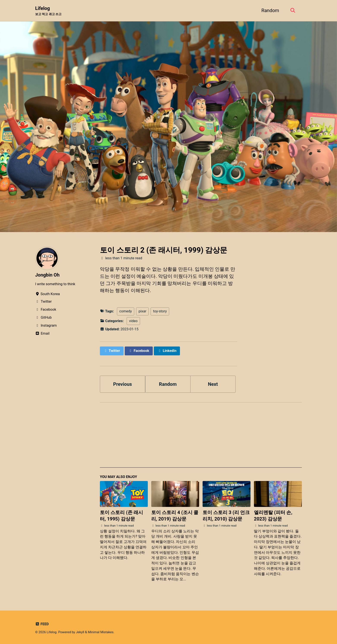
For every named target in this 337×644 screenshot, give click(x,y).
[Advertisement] (201, 437)
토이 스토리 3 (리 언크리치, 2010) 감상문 (226, 516)
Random (270, 10)
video (133, 321)
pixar (142, 311)
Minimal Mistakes (101, 632)
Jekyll (80, 632)
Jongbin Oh (47, 275)
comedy (126, 311)
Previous (123, 384)
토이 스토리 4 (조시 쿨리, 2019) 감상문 (175, 516)
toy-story (160, 311)
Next (213, 384)
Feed (42, 624)
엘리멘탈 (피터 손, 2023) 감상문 (273, 516)
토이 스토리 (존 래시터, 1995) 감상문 (121, 516)
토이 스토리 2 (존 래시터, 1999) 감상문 (164, 250)
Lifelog (48, 11)
